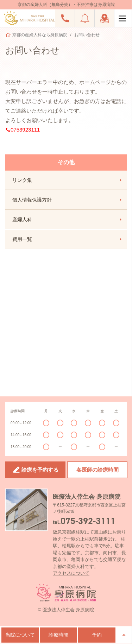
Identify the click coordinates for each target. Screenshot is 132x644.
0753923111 (23, 130)
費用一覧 (68, 239)
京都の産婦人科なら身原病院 (40, 35)
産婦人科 (68, 219)
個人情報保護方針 (68, 200)
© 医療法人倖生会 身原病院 (66, 610)
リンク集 (68, 180)
